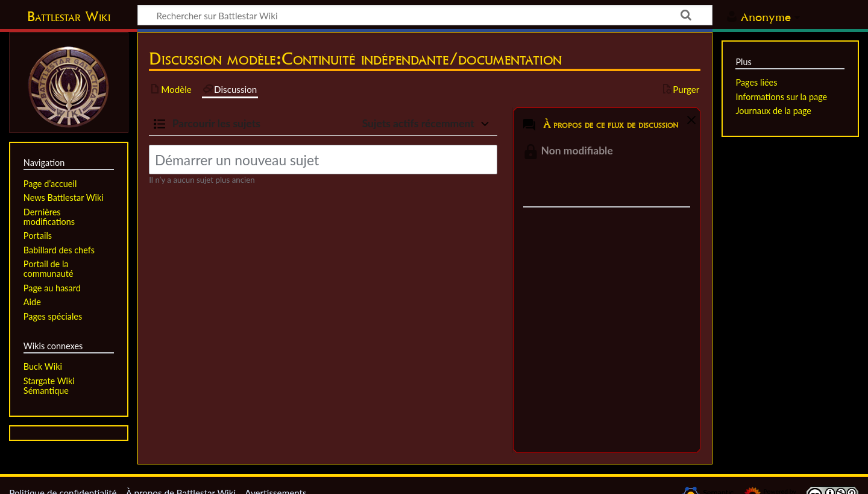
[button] (690, 122)
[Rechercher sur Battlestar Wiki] (425, 15)
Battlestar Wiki (69, 16)
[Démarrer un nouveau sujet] (323, 160)
